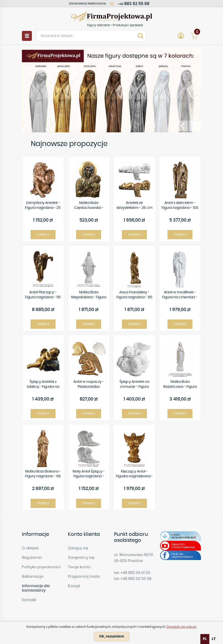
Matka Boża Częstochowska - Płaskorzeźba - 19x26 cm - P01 (89, 206)
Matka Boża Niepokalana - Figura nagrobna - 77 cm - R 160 (89, 295)
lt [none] (214, 639)
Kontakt (29, 600)
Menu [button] (27, 36)
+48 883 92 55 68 (136, 579)
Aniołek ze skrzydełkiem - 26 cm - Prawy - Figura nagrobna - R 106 (134, 206)
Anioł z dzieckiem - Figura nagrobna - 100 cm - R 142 (180, 206)
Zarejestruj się (81, 558)
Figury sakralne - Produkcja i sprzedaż (111, 16)
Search (140, 36)
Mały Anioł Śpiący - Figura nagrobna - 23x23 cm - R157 (89, 474)
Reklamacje (33, 577)
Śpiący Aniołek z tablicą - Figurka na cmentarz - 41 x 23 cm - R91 (43, 385)
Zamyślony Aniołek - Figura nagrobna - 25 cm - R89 (43, 206)
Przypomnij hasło (84, 577)
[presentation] (182, 126)
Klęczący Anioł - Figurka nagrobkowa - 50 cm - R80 (134, 474)
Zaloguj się (78, 548)
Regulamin (32, 558)
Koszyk (74, 586)
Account (181, 36)
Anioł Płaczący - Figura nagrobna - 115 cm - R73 (43, 295)
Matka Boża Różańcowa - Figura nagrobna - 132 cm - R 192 (180, 385)
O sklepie (30, 548)
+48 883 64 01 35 (135, 573)
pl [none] (205, 639)
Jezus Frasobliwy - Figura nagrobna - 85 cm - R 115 (134, 295)
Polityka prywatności (41, 567)
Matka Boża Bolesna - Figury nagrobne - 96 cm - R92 (43, 474)
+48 (134, 4)
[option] (214, 639)
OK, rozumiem (112, 637)
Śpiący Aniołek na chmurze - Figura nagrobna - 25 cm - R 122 (134, 385)
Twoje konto (79, 567)
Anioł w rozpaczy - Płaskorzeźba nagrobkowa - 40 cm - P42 (89, 385)
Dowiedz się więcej (181, 627)
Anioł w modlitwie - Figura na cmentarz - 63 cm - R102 (180, 295)
